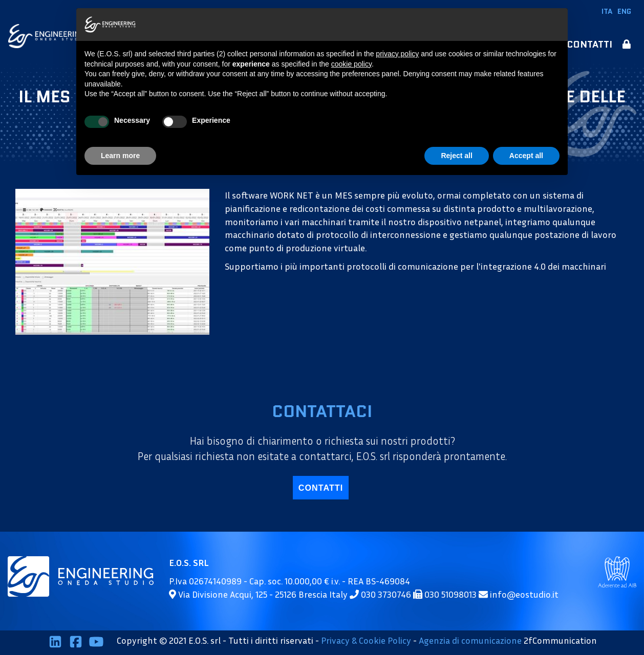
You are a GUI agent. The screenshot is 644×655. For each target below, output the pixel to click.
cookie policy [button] (351, 64)
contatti (321, 488)
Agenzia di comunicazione (470, 641)
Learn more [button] (120, 156)
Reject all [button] (456, 156)
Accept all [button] (526, 156)
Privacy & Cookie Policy (366, 641)
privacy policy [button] (397, 54)
